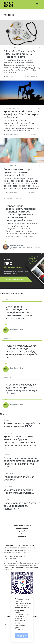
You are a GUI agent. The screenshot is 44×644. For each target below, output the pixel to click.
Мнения (21, 48)
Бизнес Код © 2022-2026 (22, 525)
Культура (7, 299)
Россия (6, 338)
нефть (35, 135)
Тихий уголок (20, 166)
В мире (6, 420)
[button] (37, 4)
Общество (8, 455)
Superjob (34, 192)
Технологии (8, 486)
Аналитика (8, 433)
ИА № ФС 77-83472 (11, 558)
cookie (17, 601)
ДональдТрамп (31, 77)
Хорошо (21, 636)
